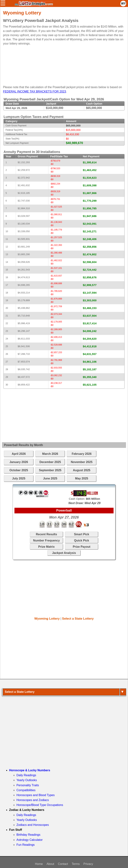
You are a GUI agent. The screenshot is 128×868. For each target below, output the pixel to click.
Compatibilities (26, 790)
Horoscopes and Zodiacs (33, 800)
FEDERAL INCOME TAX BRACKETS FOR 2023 (34, 92)
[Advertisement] (62, 64)
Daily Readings (26, 775)
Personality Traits (28, 785)
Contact (63, 864)
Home (39, 864)
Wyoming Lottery (47, 619)
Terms (76, 864)
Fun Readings (26, 845)
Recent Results (46, 534)
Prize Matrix (46, 547)
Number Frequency (46, 540)
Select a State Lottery (78, 619)
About (50, 864)
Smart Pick (82, 534)
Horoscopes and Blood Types (36, 795)
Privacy (88, 864)
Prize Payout (82, 547)
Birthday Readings (28, 835)
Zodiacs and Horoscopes (33, 825)
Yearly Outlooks (27, 780)
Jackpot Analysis (64, 553)
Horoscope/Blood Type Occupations (40, 805)
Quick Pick (82, 540)
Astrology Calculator (30, 840)
